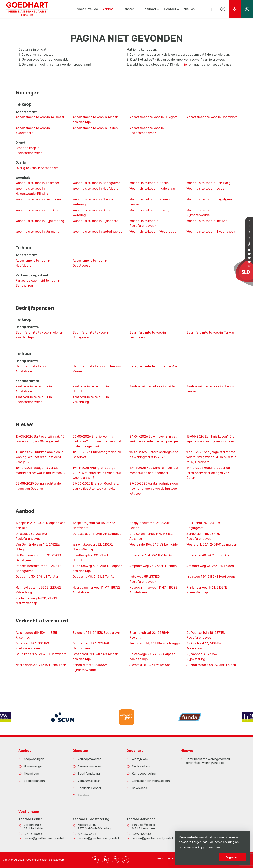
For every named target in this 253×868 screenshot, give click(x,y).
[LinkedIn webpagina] (105, 860)
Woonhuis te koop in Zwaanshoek (211, 232)
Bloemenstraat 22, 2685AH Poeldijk (149, 635)
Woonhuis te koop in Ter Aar (207, 221)
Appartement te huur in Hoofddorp (33, 263)
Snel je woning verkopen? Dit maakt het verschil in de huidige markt (97, 441)
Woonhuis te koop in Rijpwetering (40, 221)
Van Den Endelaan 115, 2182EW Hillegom (38, 547)
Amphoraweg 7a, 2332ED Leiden (153, 566)
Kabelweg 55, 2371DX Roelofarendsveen (145, 579)
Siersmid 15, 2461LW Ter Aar (150, 665)
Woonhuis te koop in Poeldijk (150, 210)
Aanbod (110, 9)
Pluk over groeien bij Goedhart (97, 455)
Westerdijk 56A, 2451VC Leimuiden (212, 544)
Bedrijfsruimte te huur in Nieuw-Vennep (97, 369)
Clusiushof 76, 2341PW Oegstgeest (203, 525)
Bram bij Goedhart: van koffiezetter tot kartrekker (96, 486)
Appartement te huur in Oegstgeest (90, 263)
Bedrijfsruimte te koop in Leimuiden (148, 335)
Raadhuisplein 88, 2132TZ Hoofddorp (91, 558)
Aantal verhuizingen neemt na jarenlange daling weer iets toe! (154, 489)
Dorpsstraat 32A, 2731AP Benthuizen (91, 646)
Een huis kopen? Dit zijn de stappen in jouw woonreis (210, 439)
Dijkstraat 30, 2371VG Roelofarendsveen (31, 536)
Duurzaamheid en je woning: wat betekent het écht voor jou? (40, 457)
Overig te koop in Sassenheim (37, 168)
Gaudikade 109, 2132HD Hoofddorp (41, 654)
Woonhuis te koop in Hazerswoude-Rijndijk (32, 191)
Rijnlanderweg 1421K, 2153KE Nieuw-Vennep (37, 601)
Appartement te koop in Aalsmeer (40, 117)
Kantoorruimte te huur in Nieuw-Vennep (210, 389)
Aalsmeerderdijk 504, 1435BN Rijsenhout (37, 635)
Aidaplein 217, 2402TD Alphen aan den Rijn (41, 525)
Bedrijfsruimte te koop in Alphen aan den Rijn (39, 335)
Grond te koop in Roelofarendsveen (29, 150)
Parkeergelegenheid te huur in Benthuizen (38, 283)
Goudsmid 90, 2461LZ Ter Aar (94, 577)
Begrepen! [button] (232, 857)
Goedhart (151, 9)
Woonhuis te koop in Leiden (206, 189)
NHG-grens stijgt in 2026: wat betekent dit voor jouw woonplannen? (97, 473)
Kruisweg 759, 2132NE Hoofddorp (211, 577)
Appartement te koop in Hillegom (153, 117)
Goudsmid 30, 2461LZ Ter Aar (37, 577)
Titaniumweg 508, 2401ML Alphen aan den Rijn (98, 568)
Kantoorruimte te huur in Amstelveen (34, 389)
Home (161, 859)
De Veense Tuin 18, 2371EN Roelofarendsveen (206, 635)
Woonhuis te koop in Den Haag (209, 183)
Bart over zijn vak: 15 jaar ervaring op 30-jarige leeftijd (40, 439)
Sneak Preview (88, 9)
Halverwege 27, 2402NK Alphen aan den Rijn (152, 657)
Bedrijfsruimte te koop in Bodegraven (91, 335)
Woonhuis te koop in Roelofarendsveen (144, 223)
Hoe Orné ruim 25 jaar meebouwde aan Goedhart (154, 470)
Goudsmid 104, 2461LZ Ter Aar (152, 555)
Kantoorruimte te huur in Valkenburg (91, 400)
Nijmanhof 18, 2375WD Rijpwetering (203, 657)
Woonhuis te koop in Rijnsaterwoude (201, 213)
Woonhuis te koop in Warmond (37, 232)
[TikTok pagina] (126, 860)
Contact (172, 9)
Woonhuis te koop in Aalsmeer (37, 183)
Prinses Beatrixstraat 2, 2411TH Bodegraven (39, 568)
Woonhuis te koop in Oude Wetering (91, 213)
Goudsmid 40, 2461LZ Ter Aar (208, 555)
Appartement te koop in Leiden (95, 128)
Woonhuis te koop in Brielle (149, 183)
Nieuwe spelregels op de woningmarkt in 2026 (154, 455)
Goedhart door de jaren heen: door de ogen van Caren (208, 473)
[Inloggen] (223, 9)
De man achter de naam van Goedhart (38, 486)
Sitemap (172, 859)
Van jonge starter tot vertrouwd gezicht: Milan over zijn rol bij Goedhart (211, 457)
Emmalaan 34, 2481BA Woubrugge (155, 643)
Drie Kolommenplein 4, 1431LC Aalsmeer (151, 536)
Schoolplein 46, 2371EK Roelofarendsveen (203, 536)
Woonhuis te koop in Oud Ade (37, 210)
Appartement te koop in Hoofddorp (212, 117)
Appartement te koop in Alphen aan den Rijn (95, 120)
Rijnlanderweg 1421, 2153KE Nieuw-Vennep (207, 590)
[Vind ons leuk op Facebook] (95, 860)
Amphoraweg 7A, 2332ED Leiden (210, 566)
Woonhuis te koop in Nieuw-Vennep (150, 202)
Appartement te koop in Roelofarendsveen (147, 131)
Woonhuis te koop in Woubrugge (153, 232)
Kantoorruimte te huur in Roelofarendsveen (34, 400)
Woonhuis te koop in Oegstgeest (210, 199)
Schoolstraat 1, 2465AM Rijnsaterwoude (90, 667)
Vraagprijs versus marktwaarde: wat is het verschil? (40, 470)
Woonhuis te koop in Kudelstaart (153, 189)
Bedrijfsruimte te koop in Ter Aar (210, 332)
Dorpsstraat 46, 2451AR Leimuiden (98, 534)
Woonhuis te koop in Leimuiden (38, 199)
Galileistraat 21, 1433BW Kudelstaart (204, 646)
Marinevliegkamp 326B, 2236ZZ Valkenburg (39, 590)
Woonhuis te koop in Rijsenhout (96, 221)
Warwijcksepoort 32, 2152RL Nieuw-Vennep (93, 547)
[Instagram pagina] (115, 860)
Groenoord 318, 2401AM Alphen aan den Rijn (95, 657)
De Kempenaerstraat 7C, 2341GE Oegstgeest (39, 558)
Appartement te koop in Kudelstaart (33, 131)
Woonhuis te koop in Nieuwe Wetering (93, 202)
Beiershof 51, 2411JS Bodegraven (97, 633)
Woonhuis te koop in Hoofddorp (95, 189)
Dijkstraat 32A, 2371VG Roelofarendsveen (32, 646)
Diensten (130, 9)
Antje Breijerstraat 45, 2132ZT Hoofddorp (95, 525)
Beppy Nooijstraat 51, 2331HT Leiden (151, 525)
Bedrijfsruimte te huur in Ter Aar (153, 366)
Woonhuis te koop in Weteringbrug (98, 232)
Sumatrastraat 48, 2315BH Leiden (211, 665)
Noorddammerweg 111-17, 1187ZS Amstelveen (97, 590)
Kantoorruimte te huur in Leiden (153, 386)
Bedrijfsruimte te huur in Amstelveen (34, 369)
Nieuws (189, 9)
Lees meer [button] (214, 847)
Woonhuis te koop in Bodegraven (97, 183)
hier (185, 65)
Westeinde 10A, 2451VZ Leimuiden (155, 544)
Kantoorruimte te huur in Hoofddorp (91, 389)
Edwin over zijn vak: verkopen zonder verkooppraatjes (154, 439)
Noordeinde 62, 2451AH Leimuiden (41, 665)
